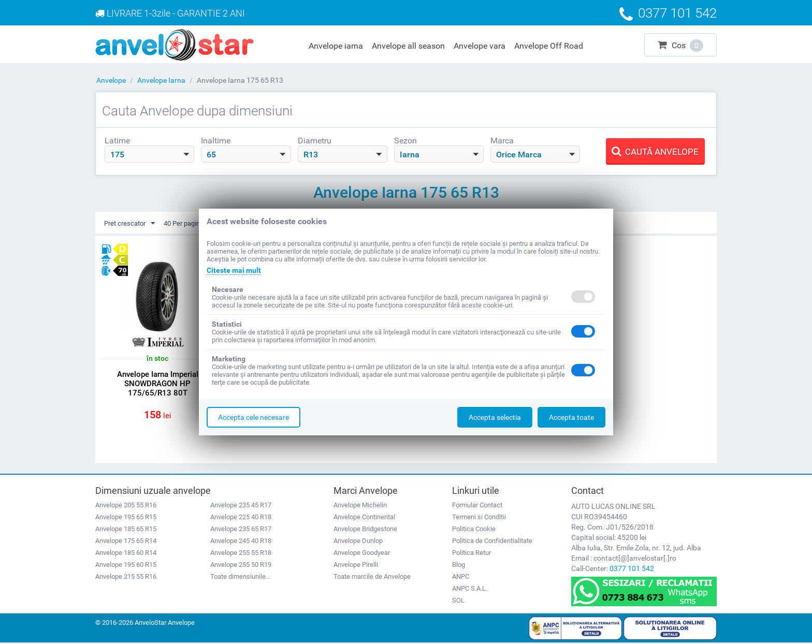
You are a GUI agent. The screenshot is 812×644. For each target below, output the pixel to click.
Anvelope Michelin (360, 507)
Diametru (315, 141)
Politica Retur (472, 554)
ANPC (461, 578)
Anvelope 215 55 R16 (126, 578)
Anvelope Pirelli (356, 566)
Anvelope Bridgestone (365, 530)
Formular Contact (477, 507)
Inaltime (216, 141)
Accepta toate (571, 417)
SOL (458, 602)
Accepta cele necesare (253, 417)
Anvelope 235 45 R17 (241, 507)
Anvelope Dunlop (358, 542)
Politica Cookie (474, 530)
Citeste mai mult (234, 270)
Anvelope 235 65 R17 (241, 530)
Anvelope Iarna (161, 80)
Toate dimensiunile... (240, 578)
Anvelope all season (408, 46)
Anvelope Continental (364, 518)
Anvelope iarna (336, 46)
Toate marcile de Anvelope (372, 578)
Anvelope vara (480, 46)
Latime (117, 141)
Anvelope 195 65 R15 (126, 518)
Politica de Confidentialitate (492, 542)
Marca (502, 141)
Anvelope (111, 80)
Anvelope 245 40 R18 (241, 542)
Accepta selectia (495, 417)
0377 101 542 (632, 570)
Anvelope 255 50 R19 (241, 566)
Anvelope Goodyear (362, 554)
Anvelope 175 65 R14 (126, 542)
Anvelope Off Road (549, 46)
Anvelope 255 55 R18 (241, 554)
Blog (459, 566)
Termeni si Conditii (479, 518)
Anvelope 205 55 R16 (126, 507)
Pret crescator (132, 224)
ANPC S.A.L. (470, 590)
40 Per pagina (195, 224)
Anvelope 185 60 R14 (126, 554)
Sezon (405, 141)
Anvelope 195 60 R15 (126, 566)
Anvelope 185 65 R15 (126, 530)
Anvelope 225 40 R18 (241, 518)
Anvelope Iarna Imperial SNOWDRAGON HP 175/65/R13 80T (158, 384)
